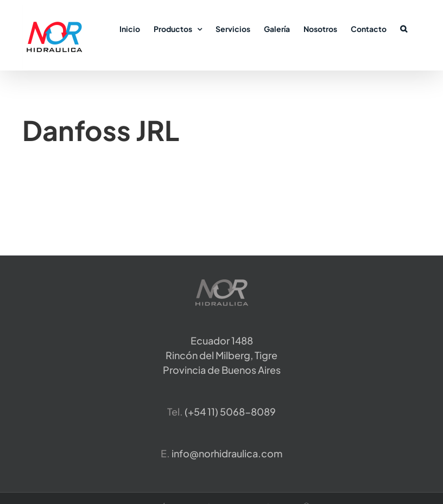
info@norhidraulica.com (227, 453)
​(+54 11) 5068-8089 (230, 412)
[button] (404, 28)
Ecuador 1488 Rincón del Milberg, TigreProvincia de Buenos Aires (222, 355)
